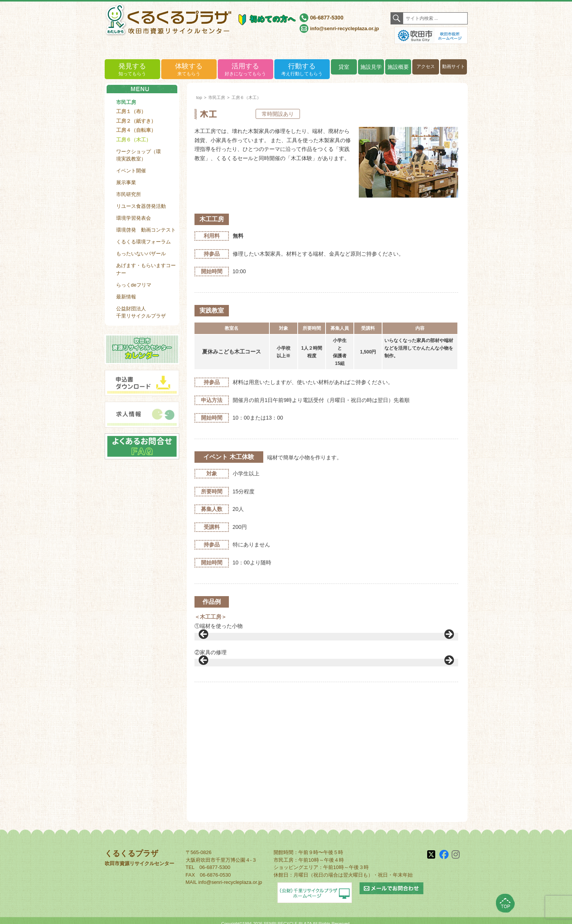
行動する (302, 70)
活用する (245, 70)
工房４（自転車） (136, 130)
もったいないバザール (141, 254)
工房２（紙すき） (136, 121)
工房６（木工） (134, 140)
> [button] (449, 660)
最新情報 (126, 297)
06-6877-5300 (327, 18)
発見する (132, 70)
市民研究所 (129, 194)
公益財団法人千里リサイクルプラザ (141, 312)
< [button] (204, 660)
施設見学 (371, 67)
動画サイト (454, 66)
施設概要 (398, 67)
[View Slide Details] (234, 749)
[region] (326, 661)
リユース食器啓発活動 (141, 206)
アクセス (426, 66)
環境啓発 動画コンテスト (146, 230)
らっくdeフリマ (134, 285)
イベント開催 (131, 171)
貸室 (344, 67)
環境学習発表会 (134, 218)
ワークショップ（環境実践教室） (139, 155)
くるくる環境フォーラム (143, 242)
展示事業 (126, 182)
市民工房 (126, 102)
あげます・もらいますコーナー (146, 269)
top (199, 97)
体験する (189, 70)
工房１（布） (131, 111)
